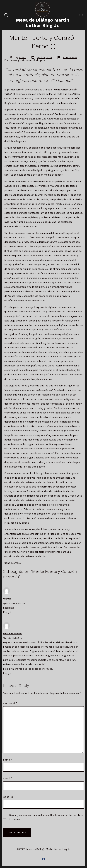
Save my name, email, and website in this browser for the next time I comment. (46, 817)
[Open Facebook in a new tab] (43, 859)
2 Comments (70, 57)
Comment (10, 703)
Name (8, 760)
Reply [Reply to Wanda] (6, 612)
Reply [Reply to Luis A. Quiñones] (6, 673)
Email (8, 778)
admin (22, 57)
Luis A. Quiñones (13, 633)
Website (8, 797)
